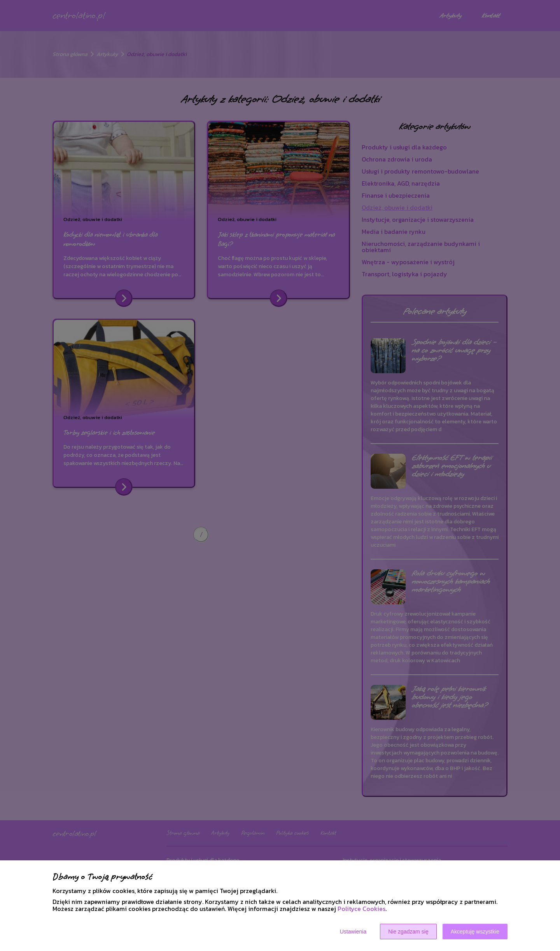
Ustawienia (353, 932)
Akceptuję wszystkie (475, 932)
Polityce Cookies (361, 909)
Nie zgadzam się (408, 932)
